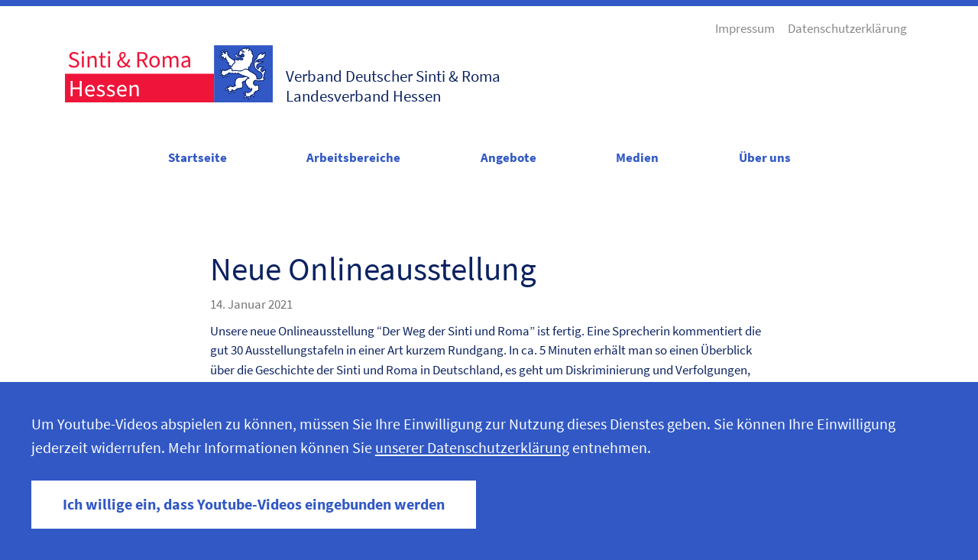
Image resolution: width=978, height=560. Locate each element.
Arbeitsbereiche (353, 157)
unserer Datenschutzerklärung (472, 448)
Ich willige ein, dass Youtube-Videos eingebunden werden (254, 504)
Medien (637, 157)
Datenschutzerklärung (847, 28)
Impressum (745, 28)
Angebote (508, 157)
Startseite (198, 157)
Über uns (765, 157)
